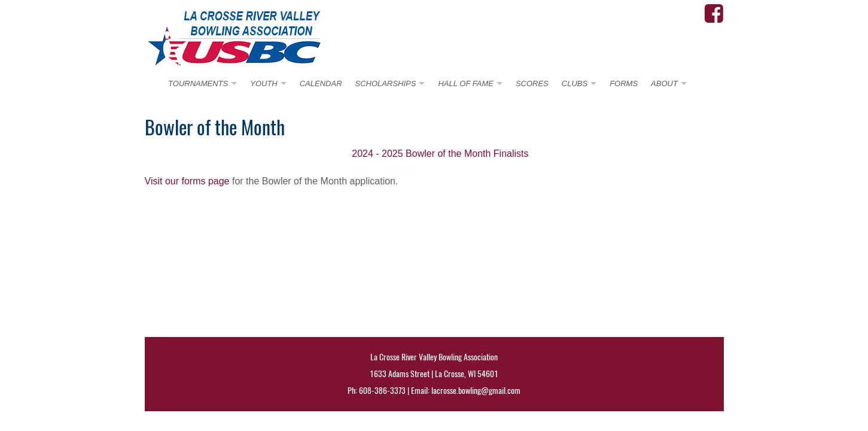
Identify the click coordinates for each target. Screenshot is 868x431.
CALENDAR (321, 84)
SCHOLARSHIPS (386, 84)
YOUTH (264, 84)
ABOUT (664, 84)
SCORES (532, 84)
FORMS (624, 84)
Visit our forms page (187, 181)
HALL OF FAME (465, 84)
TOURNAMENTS (198, 84)
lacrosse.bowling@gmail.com (476, 391)
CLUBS (575, 84)
